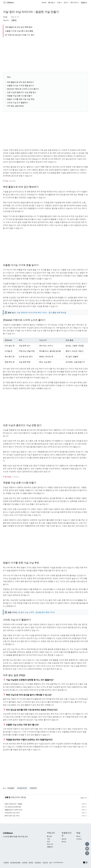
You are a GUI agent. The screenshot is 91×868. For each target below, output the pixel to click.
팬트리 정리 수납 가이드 (12, 816)
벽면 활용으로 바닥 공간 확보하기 (20, 82)
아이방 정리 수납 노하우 (12, 813)
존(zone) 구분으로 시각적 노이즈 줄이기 (23, 89)
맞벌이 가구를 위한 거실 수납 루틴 (21, 99)
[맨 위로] (87, 844)
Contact (79, 839)
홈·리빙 (52, 2)
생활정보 (84, 2)
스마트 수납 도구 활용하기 (18, 103)
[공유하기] (87, 853)
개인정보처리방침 (15, 862)
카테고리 (45, 862)
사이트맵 (25, 862)
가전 (59, 2)
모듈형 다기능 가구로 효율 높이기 (20, 85)
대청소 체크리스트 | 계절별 (13, 805)
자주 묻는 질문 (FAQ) (15, 106)
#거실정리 (11, 789)
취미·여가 (75, 2)
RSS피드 (31, 862)
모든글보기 (38, 862)
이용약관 (6, 862)
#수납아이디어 (22, 789)
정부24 (64, 839)
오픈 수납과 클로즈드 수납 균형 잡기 (22, 92)
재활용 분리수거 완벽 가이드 (14, 811)
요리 (66, 2)
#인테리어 (33, 789)
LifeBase (10, 2)
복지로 (64, 842)
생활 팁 (14, 20)
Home (44, 2)
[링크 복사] (87, 848)
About (78, 836)
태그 (51, 862)
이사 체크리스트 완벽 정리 (13, 808)
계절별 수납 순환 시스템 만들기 (20, 96)
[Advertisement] (45, 54)
